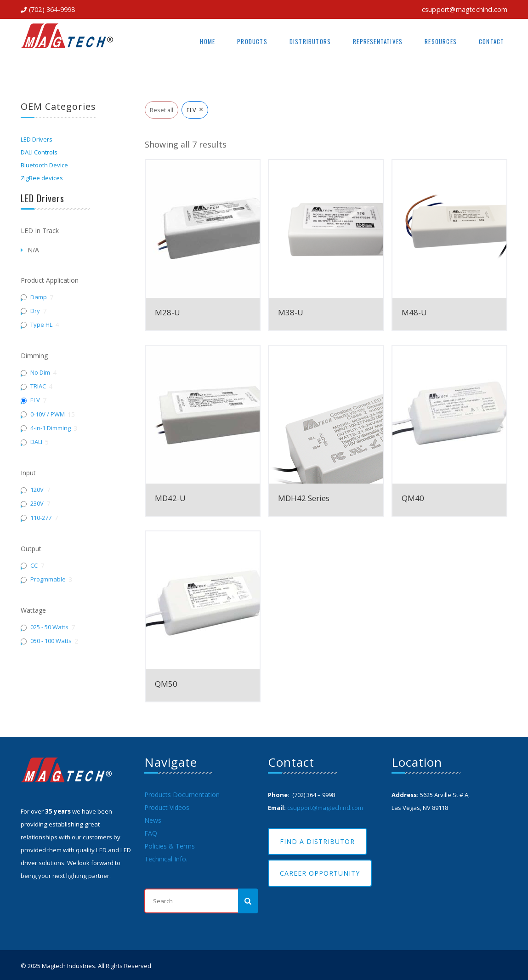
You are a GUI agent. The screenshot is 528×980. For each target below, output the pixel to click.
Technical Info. (166, 859)
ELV (35, 400)
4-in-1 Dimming (51, 428)
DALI (36, 442)
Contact (491, 41)
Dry (35, 311)
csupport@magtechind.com (465, 9)
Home (207, 41)
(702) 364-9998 (52, 9)
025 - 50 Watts (49, 627)
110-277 (41, 518)
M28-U (167, 312)
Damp (39, 297)
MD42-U (170, 498)
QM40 (413, 498)
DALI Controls (39, 152)
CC (34, 566)
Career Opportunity (320, 873)
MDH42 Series (304, 498)
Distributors (310, 41)
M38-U (291, 312)
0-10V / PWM (48, 414)
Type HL (41, 325)
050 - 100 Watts (51, 641)
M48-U (414, 312)
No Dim (40, 373)
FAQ (151, 833)
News (153, 820)
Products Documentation (182, 795)
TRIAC (38, 386)
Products (252, 41)
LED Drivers (37, 139)
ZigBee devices (42, 178)
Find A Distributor (317, 841)
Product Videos (167, 807)
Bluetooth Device (44, 165)
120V (37, 490)
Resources (441, 41)
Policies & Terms (170, 846)
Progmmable (48, 579)
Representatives (378, 41)
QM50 (166, 684)
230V (37, 504)
